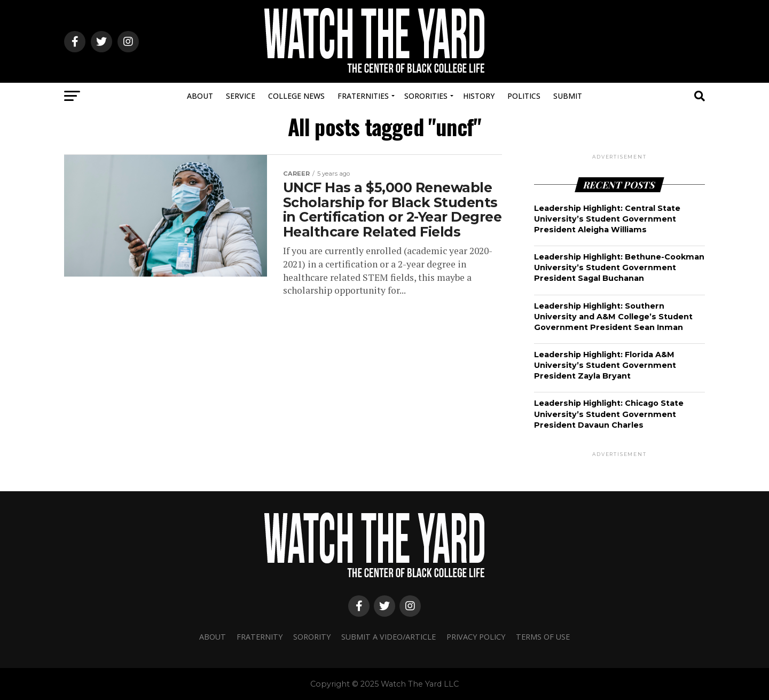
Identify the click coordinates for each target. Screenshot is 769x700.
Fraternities (363, 96)
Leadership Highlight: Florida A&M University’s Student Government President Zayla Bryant (605, 365)
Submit (568, 96)
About (200, 96)
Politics (524, 96)
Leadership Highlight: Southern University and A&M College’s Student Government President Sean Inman (613, 317)
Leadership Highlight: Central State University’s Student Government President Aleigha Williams (607, 219)
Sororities (426, 96)
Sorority (312, 637)
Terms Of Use (543, 637)
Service (241, 96)
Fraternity (260, 637)
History (479, 96)
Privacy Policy (476, 637)
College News (296, 96)
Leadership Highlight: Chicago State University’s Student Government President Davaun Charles (609, 414)
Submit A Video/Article (389, 637)
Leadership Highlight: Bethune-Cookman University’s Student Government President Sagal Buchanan (619, 268)
